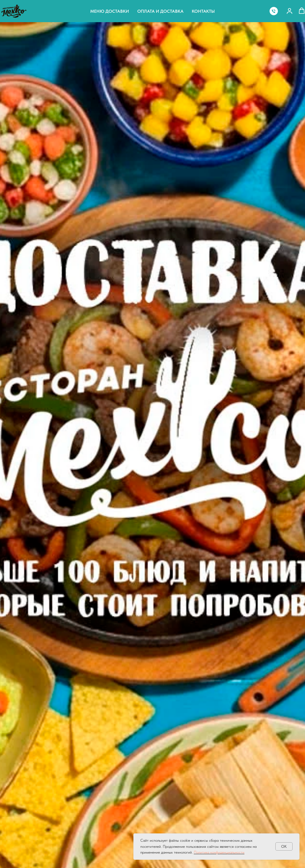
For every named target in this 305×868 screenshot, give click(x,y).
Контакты (203, 11)
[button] (290, 11)
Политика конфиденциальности (219, 852)
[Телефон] (274, 11)
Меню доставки (110, 11)
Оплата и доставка (160, 11)
